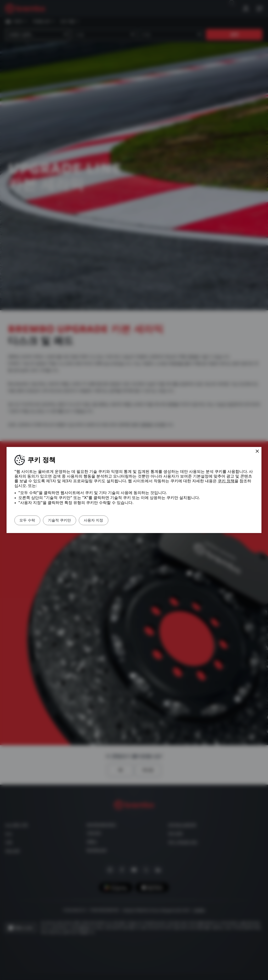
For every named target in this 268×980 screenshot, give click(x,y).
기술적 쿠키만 (69, 520)
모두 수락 (30, 520)
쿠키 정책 (226, 481)
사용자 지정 (109, 520)
